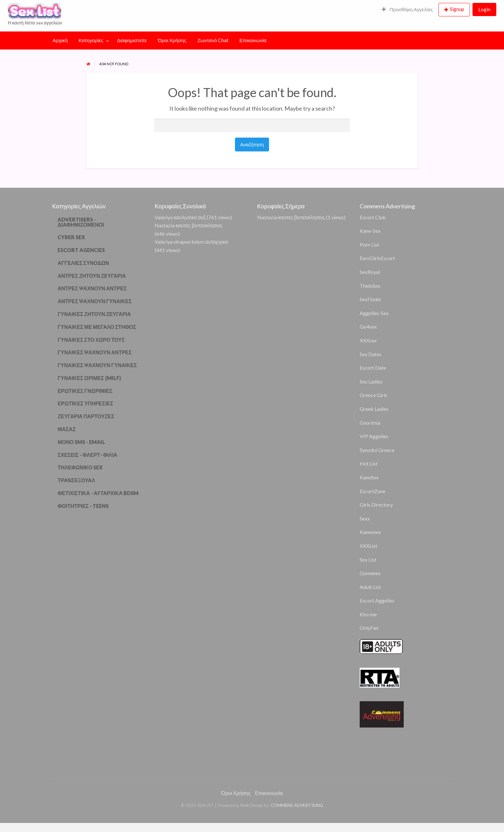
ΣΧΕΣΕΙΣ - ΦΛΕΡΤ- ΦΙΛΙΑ (87, 455)
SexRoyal (370, 272)
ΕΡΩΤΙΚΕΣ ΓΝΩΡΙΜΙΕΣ (85, 391)
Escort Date (373, 368)
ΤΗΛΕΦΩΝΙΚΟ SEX (80, 467)
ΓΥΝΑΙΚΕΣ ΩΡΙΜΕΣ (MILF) (89, 378)
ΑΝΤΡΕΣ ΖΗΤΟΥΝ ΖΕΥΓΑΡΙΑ (92, 276)
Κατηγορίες (91, 40)
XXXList (369, 546)
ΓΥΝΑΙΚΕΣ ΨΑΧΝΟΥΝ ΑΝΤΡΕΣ (94, 352)
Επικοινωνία (253, 40)
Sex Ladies (371, 381)
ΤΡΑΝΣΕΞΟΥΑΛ (76, 480)
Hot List (369, 463)
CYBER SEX (71, 237)
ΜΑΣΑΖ (67, 429)
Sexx (365, 518)
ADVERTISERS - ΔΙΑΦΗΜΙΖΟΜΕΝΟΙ (81, 222)
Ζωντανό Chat (213, 40)
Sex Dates (371, 354)
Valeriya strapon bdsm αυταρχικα (191, 242)
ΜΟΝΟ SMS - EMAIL (81, 442)
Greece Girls (373, 395)
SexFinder (371, 299)
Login (484, 9)
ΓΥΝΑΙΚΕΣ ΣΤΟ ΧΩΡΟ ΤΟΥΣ (91, 340)
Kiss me (368, 614)
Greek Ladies (374, 409)
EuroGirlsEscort (377, 258)
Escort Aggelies (377, 600)
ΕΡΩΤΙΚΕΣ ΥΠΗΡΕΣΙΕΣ (85, 403)
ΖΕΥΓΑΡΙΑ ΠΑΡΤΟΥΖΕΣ (86, 416)
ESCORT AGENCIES (81, 250)
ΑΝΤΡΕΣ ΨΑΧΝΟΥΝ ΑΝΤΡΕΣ (92, 288)
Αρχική (60, 40)
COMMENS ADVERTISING (297, 805)
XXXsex (368, 340)
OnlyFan (369, 628)
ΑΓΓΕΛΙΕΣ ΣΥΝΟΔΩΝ (83, 263)
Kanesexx (370, 532)
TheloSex (370, 286)
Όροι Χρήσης (172, 40)
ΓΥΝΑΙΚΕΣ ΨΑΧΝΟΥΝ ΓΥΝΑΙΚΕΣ (97, 365)
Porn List (369, 244)
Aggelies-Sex (374, 313)
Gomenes (370, 573)
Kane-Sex (370, 231)
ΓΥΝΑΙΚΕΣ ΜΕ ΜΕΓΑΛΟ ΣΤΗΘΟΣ (97, 327)
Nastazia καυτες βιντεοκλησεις (189, 225)
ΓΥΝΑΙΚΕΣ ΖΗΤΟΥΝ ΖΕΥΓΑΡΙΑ (94, 314)
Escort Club (373, 217)
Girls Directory (376, 505)
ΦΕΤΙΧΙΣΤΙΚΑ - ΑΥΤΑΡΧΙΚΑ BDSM (98, 493)
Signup (457, 9)
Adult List (370, 587)
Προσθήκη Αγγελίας (407, 9)
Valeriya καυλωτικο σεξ (180, 217)
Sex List (368, 560)
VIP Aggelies (374, 436)
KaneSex (369, 477)
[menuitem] (407, 10)
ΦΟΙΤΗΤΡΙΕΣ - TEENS (83, 506)
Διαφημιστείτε (132, 40)
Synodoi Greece (377, 450)
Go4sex (368, 326)
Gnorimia (370, 423)
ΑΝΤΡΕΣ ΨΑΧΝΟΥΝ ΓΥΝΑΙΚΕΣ (94, 301)
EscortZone (373, 491)
